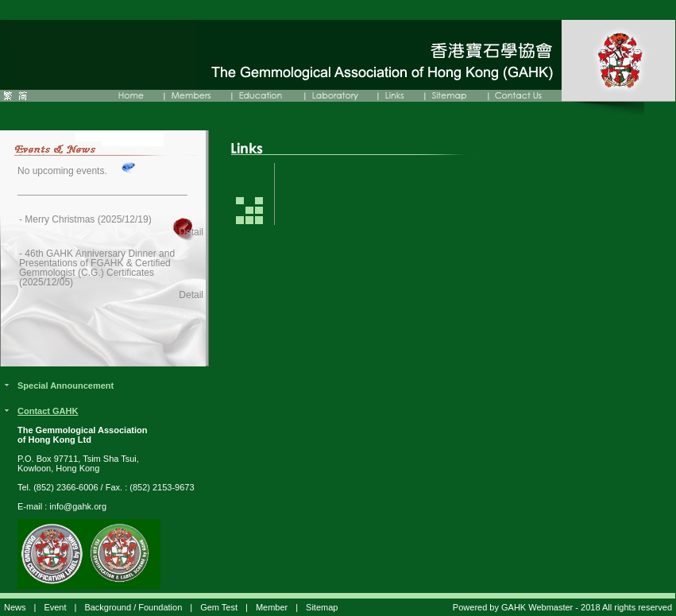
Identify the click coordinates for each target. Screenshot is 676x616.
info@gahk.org (78, 506)
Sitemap (322, 607)
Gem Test (219, 607)
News (15, 607)
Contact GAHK (48, 411)
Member (272, 607)
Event (55, 607)
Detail (191, 232)
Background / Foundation (133, 607)
